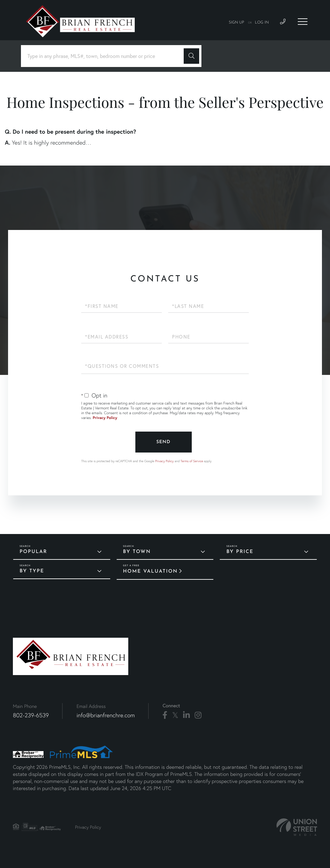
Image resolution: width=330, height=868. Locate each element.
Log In (262, 23)
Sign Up (237, 23)
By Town (137, 552)
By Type (32, 571)
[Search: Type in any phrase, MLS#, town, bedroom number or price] (105, 56)
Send (163, 442)
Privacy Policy (105, 418)
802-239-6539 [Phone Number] (31, 715)
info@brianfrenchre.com (106, 715)
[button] (191, 56)
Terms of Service (192, 461)
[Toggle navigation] (303, 22)
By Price (240, 552)
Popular (34, 552)
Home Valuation (150, 572)
